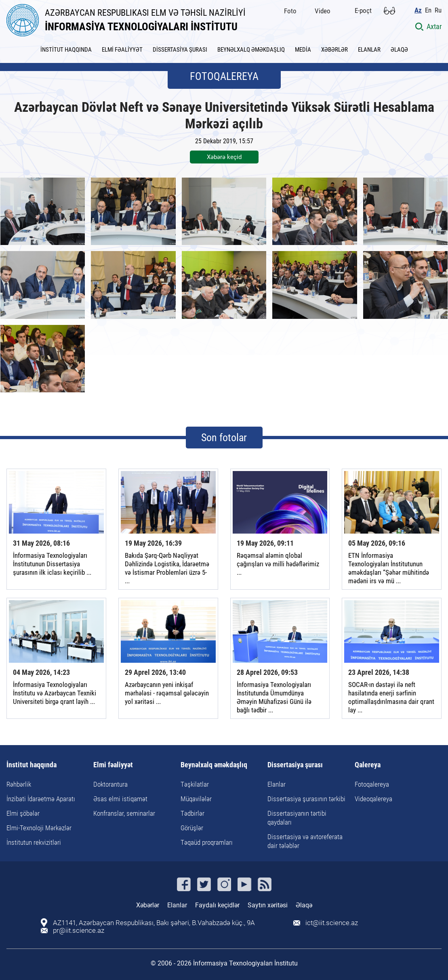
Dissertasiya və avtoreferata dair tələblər (305, 841)
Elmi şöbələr (23, 813)
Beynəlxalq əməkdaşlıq (214, 765)
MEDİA (303, 50)
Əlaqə (304, 905)
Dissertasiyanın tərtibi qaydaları (297, 818)
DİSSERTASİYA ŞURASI (180, 50)
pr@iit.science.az (79, 931)
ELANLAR (369, 50)
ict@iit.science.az (332, 923)
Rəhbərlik (19, 784)
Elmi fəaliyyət (113, 765)
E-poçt (363, 10)
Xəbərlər (148, 905)
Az (418, 10)
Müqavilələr (196, 799)
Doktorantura (110, 784)
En (428, 10)
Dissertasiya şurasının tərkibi (306, 799)
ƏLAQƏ (399, 50)
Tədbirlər (192, 813)
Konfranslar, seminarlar (124, 813)
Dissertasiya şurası (295, 765)
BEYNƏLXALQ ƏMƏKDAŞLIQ (251, 50)
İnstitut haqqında (32, 765)
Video (323, 11)
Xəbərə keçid (224, 157)
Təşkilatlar (195, 784)
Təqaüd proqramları (207, 842)
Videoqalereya (373, 799)
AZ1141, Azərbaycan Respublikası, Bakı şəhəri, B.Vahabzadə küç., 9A (154, 923)
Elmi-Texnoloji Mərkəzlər (39, 828)
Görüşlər (192, 828)
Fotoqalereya (372, 784)
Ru (438, 10)
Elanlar (277, 784)
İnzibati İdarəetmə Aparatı (41, 799)
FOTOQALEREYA (224, 76)
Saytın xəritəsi (268, 905)
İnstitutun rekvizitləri (34, 842)
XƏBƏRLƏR (334, 50)
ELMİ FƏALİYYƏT (122, 50)
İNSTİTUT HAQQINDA (66, 50)
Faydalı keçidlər (217, 905)
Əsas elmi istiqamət (120, 799)
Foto (290, 11)
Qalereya (368, 765)
